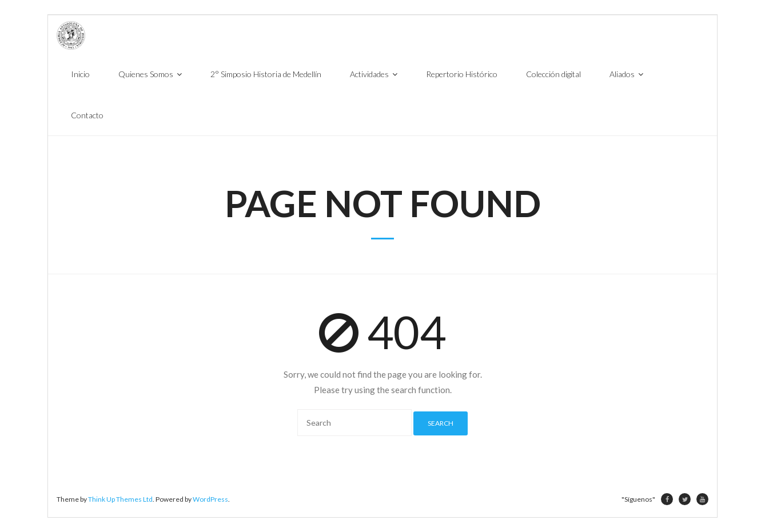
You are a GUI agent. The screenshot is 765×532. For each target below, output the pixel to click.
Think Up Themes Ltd (120, 499)
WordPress (210, 499)
